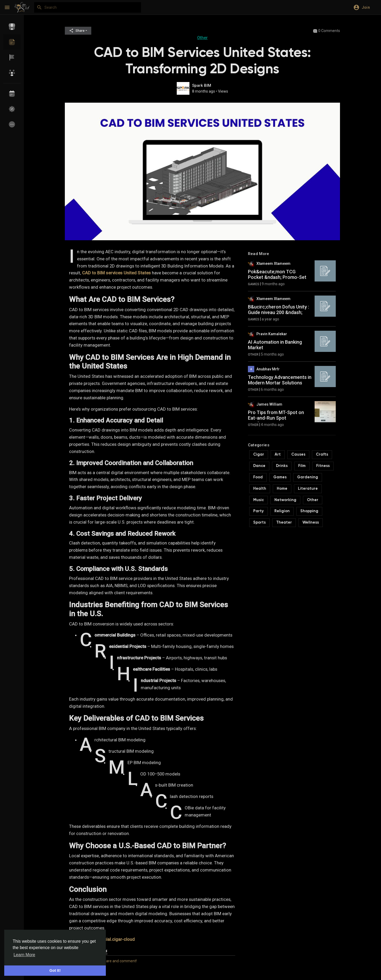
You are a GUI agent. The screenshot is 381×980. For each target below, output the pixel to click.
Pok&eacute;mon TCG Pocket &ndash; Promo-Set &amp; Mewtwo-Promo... (277, 277)
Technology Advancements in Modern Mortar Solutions (280, 380)
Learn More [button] (24, 955)
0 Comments (326, 31)
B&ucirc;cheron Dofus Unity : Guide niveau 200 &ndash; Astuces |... (278, 312)
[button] (363, 7)
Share (77, 31)
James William (269, 404)
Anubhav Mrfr (268, 369)
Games (254, 284)
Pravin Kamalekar (272, 334)
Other (202, 38)
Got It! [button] (55, 970)
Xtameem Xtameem (273, 264)
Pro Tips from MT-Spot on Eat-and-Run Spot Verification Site (276, 418)
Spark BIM (202, 85)
